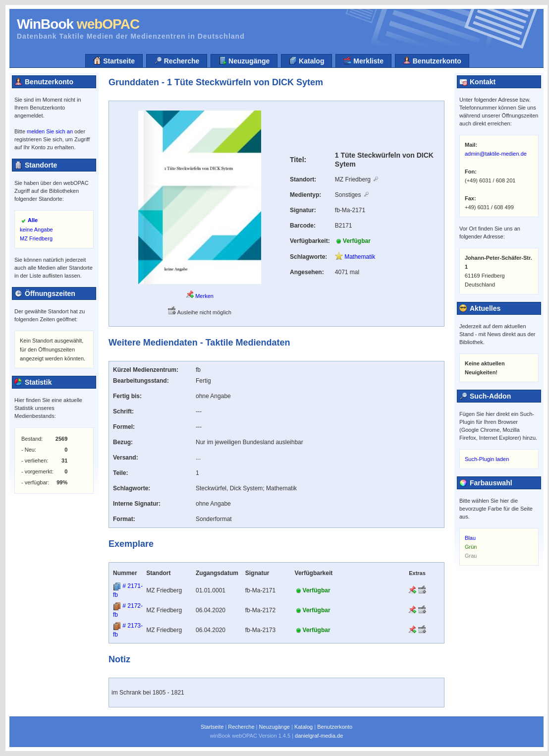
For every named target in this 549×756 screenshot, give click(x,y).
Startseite (114, 61)
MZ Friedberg (36, 238)
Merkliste (363, 61)
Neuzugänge (244, 61)
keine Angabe (36, 230)
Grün (471, 547)
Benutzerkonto (432, 61)
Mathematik (355, 257)
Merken (200, 296)
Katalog (306, 61)
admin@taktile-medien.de (496, 154)
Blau (470, 538)
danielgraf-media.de (319, 736)
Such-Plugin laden (487, 459)
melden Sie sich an (50, 131)
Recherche (177, 61)
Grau (471, 556)
